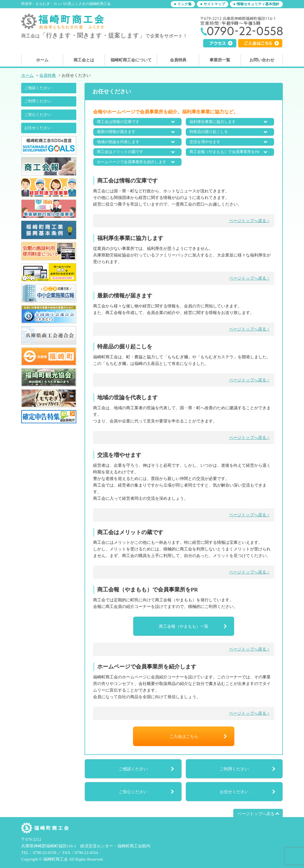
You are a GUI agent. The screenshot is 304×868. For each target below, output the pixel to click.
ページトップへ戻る (256, 814)
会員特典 (178, 60)
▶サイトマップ (213, 4)
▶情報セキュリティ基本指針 (256, 4)
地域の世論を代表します (118, 142)
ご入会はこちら (184, 736)
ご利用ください (38, 101)
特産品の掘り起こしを (209, 132)
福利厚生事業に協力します (213, 122)
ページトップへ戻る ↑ (249, 221)
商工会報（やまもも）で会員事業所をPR (225, 152)
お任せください (38, 128)
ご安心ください (38, 115)
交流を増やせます (205, 142)
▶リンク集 (183, 4)
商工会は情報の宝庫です (118, 122)
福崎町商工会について (131, 60)
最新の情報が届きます (116, 132)
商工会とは (84, 60)
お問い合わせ (262, 60)
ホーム (42, 60)
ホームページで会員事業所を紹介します (132, 162)
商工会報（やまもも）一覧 (184, 626)
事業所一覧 (220, 60)
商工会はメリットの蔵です (120, 152)
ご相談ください (38, 88)
